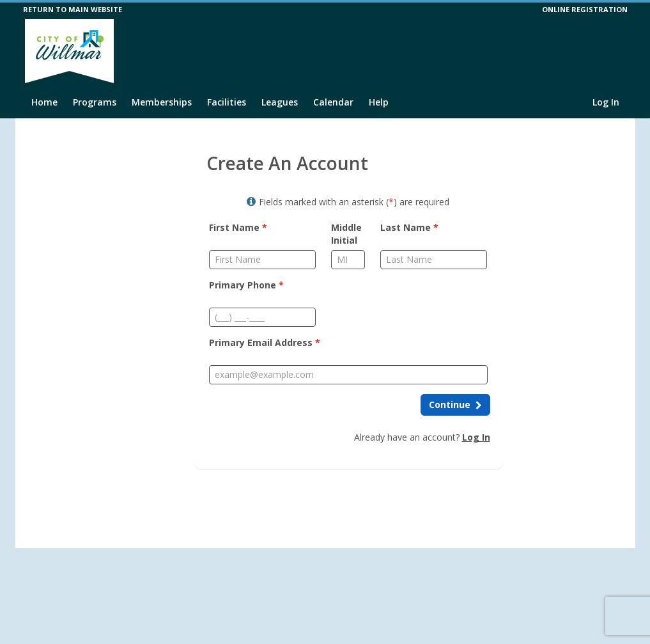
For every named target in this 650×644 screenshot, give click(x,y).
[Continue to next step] (455, 405)
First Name (238, 227)
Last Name (409, 227)
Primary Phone (246, 285)
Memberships (162, 102)
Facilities (227, 102)
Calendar (333, 102)
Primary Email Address (265, 342)
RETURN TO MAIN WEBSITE (73, 9)
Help (379, 102)
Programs (95, 102)
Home (44, 102)
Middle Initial (346, 234)
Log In (606, 102)
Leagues (280, 102)
